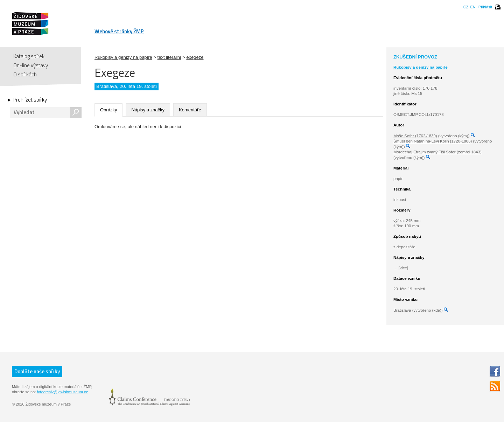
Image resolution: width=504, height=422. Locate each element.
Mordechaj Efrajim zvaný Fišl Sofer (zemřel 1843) (437, 152)
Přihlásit (485, 7)
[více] (403, 268)
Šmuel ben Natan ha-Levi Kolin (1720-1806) (433, 141)
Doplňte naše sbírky (37, 371)
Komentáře (190, 110)
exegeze (195, 57)
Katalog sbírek (29, 56)
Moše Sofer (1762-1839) (415, 136)
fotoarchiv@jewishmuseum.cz (62, 392)
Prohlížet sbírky (30, 100)
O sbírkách (25, 74)
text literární (169, 57)
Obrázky (108, 110)
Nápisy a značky (148, 110)
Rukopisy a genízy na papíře (123, 57)
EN (473, 7)
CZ (466, 7)
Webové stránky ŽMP (119, 31)
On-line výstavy (31, 65)
